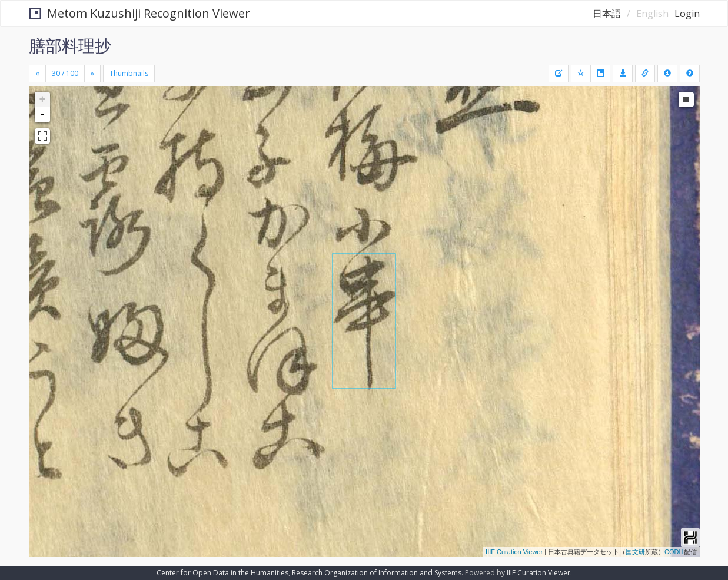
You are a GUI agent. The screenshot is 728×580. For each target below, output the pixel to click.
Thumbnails (129, 73)
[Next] (92, 74)
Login (687, 14)
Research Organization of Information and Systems (377, 573)
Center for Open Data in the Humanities (222, 573)
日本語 (607, 14)
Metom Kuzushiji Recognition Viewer (140, 13)
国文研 (635, 552)
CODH (674, 552)
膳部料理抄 (70, 45)
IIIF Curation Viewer (514, 552)
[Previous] (37, 74)
